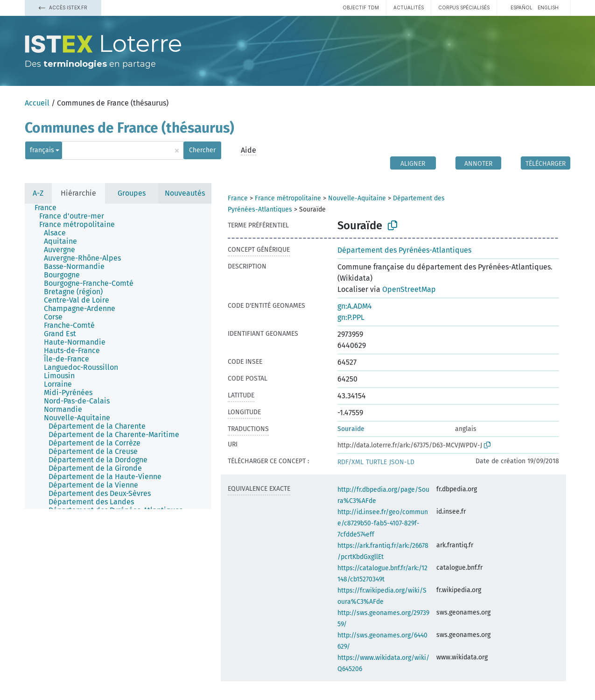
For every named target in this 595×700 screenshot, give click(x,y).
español (521, 7)
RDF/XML (350, 462)
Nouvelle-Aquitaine (357, 198)
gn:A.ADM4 (355, 306)
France (238, 198)
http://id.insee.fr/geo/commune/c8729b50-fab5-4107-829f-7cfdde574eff (383, 523)
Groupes (132, 193)
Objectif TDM (361, 7)
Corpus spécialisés (464, 7)
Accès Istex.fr (63, 7)
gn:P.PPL (351, 317)
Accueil (37, 103)
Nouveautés (185, 193)
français (42, 150)
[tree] (118, 356)
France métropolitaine (288, 198)
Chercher (202, 150)
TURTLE (376, 462)
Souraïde (351, 429)
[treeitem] (49, 208)
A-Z (38, 193)
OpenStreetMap (409, 289)
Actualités (409, 7)
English (548, 7)
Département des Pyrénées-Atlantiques (404, 250)
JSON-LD (402, 462)
